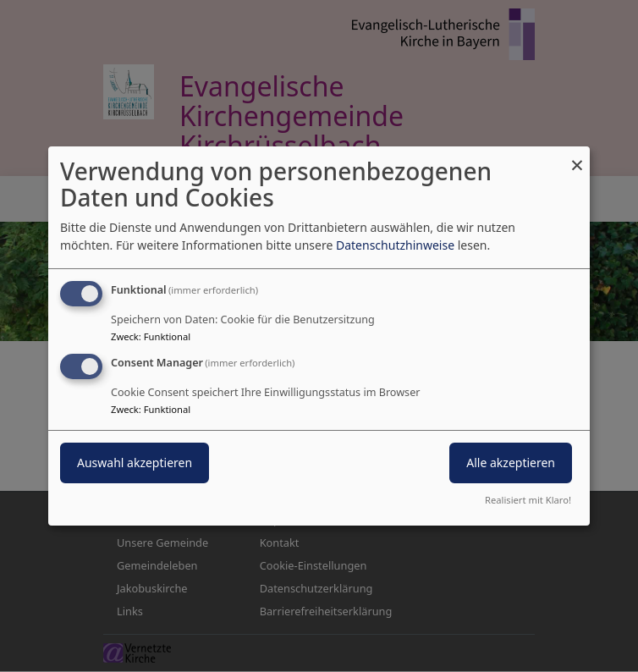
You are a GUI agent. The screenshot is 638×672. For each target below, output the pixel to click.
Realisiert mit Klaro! (528, 500)
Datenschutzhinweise (395, 245)
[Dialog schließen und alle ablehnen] (577, 157)
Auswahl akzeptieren (135, 463)
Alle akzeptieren (511, 463)
